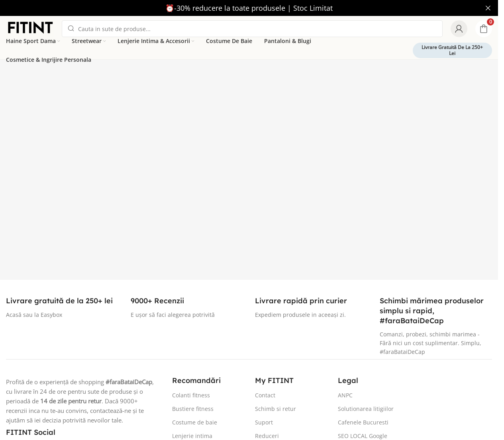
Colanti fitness (191, 395)
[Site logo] (30, 28)
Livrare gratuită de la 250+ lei (452, 50)
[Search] (252, 29)
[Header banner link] (249, 8)
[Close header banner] (488, 8)
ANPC (345, 395)
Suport (264, 422)
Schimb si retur (276, 409)
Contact (265, 395)
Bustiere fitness (193, 409)
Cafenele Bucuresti (363, 422)
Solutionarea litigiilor (366, 409)
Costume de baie (195, 422)
